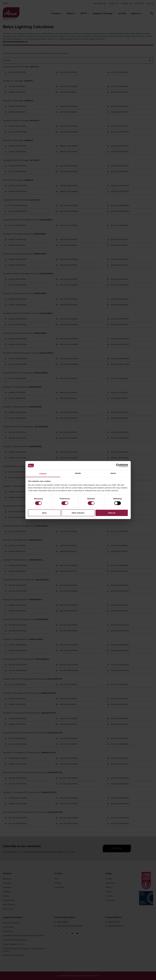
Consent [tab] (43, 474)
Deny (44, 513)
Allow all (112, 513)
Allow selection (78, 513)
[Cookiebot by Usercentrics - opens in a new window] (118, 465)
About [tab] (113, 473)
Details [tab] (78, 473)
